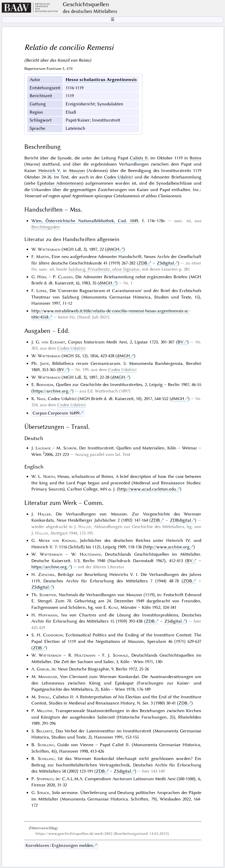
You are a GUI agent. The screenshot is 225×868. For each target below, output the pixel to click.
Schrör (70, 448)
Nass (41, 399)
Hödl (42, 277)
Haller (44, 514)
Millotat (45, 711)
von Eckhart (53, 342)
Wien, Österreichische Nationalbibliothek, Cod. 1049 (85, 221)
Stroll (44, 697)
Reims (195, 158)
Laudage (43, 448)
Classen (65, 277)
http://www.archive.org (167, 547)
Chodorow (53, 635)
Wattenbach (49, 249)
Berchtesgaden (46, 227)
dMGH (113, 249)
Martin (43, 257)
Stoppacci (45, 779)
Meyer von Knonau (57, 540)
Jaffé (45, 363)
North (49, 476)
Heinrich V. (50, 171)
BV (180, 342)
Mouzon (77, 171)
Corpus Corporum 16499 (56, 413)
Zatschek (46, 574)
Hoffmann (48, 615)
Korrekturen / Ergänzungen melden (59, 845)
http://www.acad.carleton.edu (147, 489)
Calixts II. (139, 158)
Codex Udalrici (118, 177)
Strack (43, 793)
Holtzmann (90, 554)
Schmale (120, 655)
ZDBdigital (180, 520)
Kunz (113, 607)
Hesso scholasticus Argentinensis (101, 80)
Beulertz (45, 731)
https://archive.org (51, 391)
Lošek (41, 291)
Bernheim (45, 385)
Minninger (48, 677)
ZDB (143, 263)
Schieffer (48, 595)
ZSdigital (165, 263)
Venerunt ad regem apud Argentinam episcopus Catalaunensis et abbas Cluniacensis (103, 196)
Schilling (46, 745)
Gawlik (43, 669)
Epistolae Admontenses (60, 183)
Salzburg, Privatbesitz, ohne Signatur (104, 269)
